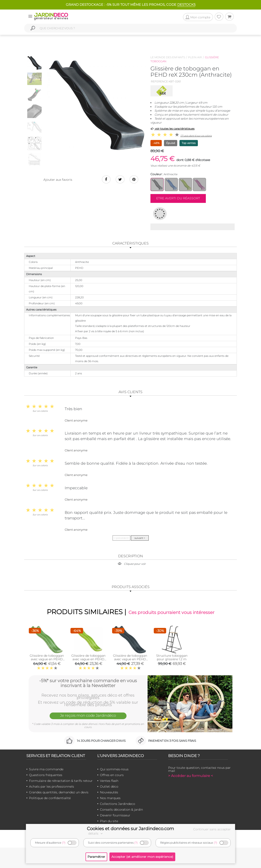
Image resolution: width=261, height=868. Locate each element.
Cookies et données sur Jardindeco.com (130, 829)
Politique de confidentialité (50, 798)
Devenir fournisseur (115, 815)
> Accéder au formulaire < (191, 776)
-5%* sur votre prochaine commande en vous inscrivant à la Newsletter (88, 683)
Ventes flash (109, 781)
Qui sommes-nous (114, 769)
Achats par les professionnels (52, 786)
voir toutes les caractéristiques (172, 129)
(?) (64, 843)
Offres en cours (112, 775)
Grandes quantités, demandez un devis (59, 792)
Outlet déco (109, 786)
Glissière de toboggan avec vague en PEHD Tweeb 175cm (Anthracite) (130, 661)
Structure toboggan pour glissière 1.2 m (172, 657)
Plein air (195, 57)
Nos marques (110, 798)
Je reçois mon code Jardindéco (88, 715)
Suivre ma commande (46, 769)
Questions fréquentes (46, 775)
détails (96, 833)
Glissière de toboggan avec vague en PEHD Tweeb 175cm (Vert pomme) (47, 661)
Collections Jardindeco (118, 804)
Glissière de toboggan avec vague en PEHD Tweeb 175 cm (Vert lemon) (88, 661)
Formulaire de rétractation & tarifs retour (61, 781)
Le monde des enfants (168, 57)
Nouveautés (109, 792)
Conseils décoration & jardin (121, 810)
